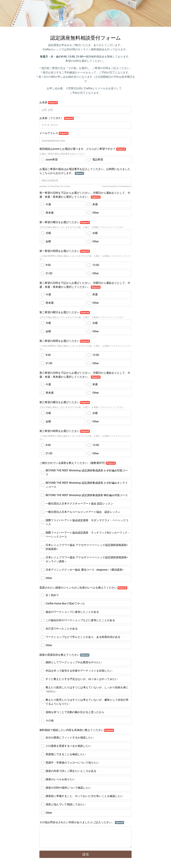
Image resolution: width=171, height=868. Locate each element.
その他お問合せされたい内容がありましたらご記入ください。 (82, 822)
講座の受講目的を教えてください (64, 655)
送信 (85, 854)
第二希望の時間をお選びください (65, 341)
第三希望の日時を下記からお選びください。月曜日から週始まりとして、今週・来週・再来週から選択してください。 (85, 375)
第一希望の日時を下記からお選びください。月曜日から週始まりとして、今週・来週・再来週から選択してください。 (85, 195)
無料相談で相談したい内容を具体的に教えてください (77, 730)
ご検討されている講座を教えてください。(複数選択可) (78, 463)
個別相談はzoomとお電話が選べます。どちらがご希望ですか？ (83, 149)
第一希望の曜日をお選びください (65, 222)
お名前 (49, 102)
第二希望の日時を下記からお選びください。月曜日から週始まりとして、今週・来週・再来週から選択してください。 (85, 285)
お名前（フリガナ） (57, 118)
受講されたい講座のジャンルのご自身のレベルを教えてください (83, 588)
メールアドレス (54, 133)
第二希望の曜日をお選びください (65, 312)
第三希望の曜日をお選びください (65, 402)
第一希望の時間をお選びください (65, 251)
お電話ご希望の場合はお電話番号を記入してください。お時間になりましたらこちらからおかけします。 (85, 171)
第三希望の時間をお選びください (65, 431)
